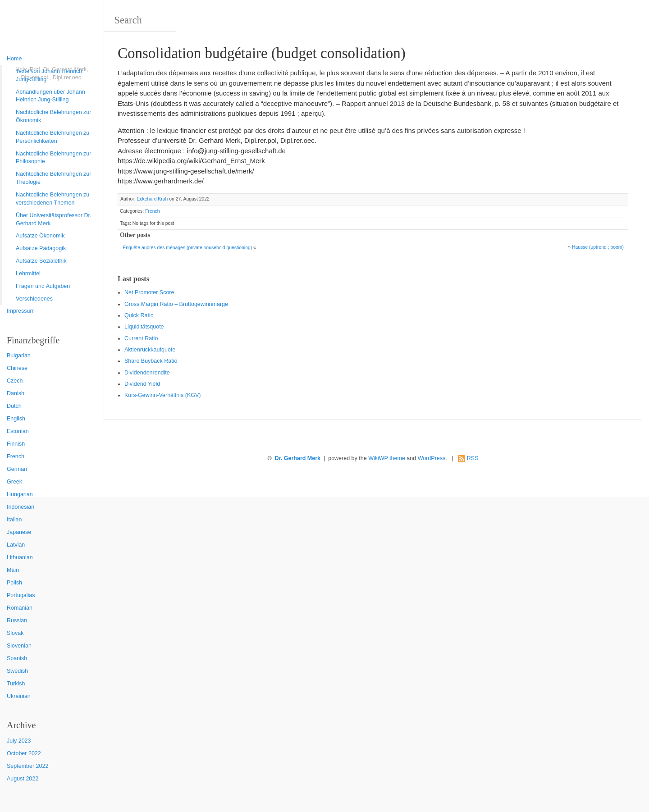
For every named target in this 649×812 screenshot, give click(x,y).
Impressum (21, 311)
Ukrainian (19, 696)
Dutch (14, 406)
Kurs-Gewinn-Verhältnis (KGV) (163, 395)
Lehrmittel (28, 274)
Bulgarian (19, 356)
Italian (14, 520)
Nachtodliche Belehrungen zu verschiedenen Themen (53, 199)
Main (13, 570)
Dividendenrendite (147, 373)
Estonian (18, 431)
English (16, 419)
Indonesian (21, 507)
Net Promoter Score (149, 292)
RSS (473, 458)
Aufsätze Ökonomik (40, 236)
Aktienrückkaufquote (150, 350)
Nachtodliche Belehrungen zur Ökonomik (53, 116)
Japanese (19, 532)
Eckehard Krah (152, 199)
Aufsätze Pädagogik (41, 248)
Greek (14, 482)
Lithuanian (20, 557)
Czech (15, 381)
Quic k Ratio (139, 315)
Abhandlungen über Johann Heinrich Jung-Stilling (50, 96)
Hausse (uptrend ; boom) (598, 247)
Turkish (16, 684)
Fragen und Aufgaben (43, 286)
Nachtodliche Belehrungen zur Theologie (53, 178)
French (16, 456)
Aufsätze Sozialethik (41, 261)
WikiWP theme (387, 458)
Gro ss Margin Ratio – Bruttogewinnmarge (176, 304)
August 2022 (23, 779)
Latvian (16, 545)
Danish (16, 393)
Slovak (15, 633)
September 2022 (27, 766)
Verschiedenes (34, 299)
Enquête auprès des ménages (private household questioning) (187, 248)
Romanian (20, 608)
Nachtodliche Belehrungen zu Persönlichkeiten (53, 137)
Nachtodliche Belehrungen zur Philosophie (53, 158)
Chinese (17, 368)
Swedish (17, 671)
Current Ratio (141, 338)
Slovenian (19, 646)
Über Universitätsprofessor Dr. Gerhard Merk (53, 219)
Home (14, 59)
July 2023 (19, 741)
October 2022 (24, 753)
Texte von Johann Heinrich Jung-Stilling (49, 75)
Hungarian (20, 494)
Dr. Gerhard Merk (298, 458)
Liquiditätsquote (144, 327)
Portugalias (21, 595)
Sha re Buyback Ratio (151, 361)
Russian (17, 620)
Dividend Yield (142, 384)
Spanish (17, 658)
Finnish (16, 444)
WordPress (432, 458)
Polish (14, 583)
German (17, 469)
